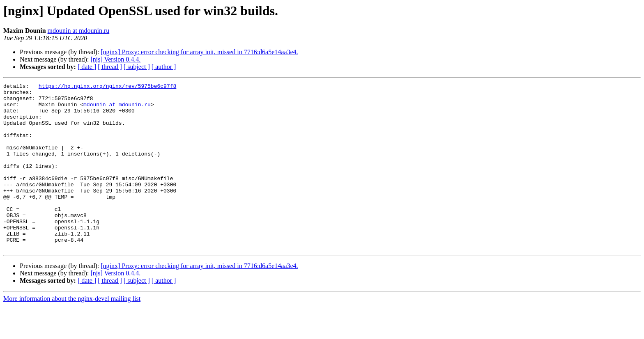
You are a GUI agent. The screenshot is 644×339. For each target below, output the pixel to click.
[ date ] (87, 67)
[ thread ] (110, 67)
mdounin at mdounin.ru (79, 31)
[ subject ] (137, 67)
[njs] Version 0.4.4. (115, 59)
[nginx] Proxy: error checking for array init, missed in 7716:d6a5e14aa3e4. (199, 52)
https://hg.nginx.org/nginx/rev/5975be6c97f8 (107, 87)
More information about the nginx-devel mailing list (72, 332)
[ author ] (164, 67)
